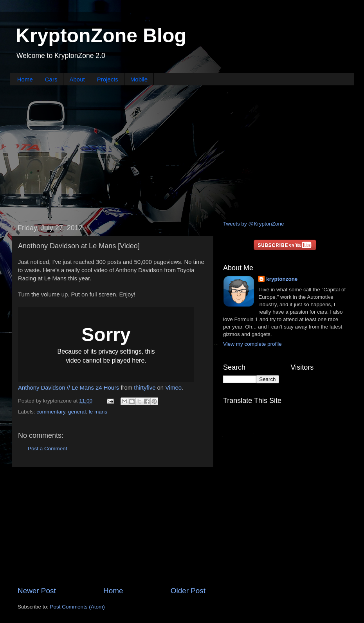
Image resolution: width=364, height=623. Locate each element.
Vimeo (173, 388)
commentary (51, 412)
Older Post (188, 591)
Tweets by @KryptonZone (254, 224)
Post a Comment (48, 449)
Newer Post (37, 591)
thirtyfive (145, 388)
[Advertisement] (182, 152)
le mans (98, 412)
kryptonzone (282, 279)
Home (25, 79)
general (77, 412)
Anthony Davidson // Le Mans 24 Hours (68, 388)
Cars (51, 79)
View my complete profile (252, 344)
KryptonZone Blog (101, 36)
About (77, 79)
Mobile (139, 79)
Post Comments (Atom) (77, 607)
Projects (108, 79)
